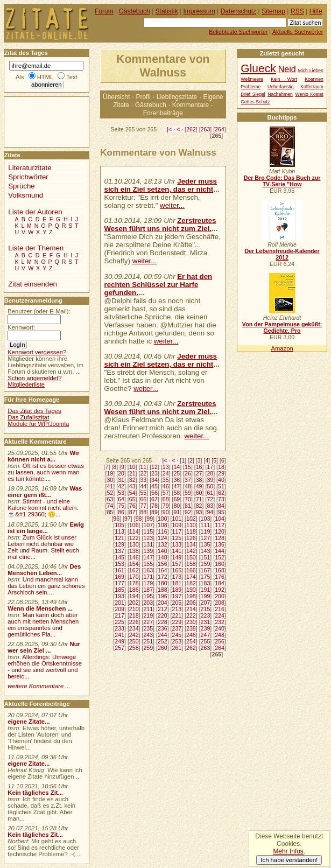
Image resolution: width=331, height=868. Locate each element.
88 (143, 512)
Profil (143, 97)
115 (148, 531)
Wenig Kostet (309, 94)
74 (110, 506)
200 (220, 596)
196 (163, 596)
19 (110, 473)
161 (119, 570)
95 (221, 512)
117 (177, 531)
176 (220, 577)
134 (191, 544)
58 (177, 493)
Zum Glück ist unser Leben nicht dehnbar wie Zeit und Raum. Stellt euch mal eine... (43, 547)
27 (199, 473)
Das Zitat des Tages (34, 411)
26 (188, 473)
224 (220, 615)
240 (220, 628)
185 (119, 590)
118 (191, 531)
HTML (45, 77)
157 (177, 564)
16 (199, 467)
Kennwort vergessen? (37, 352)
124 (163, 538)
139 (148, 551)
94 (210, 512)
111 (206, 525)
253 (177, 641)
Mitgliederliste (26, 384)
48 (188, 486)
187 (148, 590)
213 (177, 609)
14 (177, 467)
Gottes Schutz (255, 102)
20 (121, 473)
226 (134, 622)
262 (191, 129)
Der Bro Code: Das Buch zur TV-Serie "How (282, 181)
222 (191, 615)
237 (177, 628)
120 (220, 531)
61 (210, 493)
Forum (104, 11)
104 (220, 519)
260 (163, 648)
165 (177, 570)
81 (188, 506)
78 (154, 506)
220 (163, 615)
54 (132, 493)
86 (121, 512)
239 (206, 628)
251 (148, 641)
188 (163, 590)
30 (110, 480)
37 (188, 480)
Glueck (258, 68)
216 (220, 609)
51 (221, 486)
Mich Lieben (311, 71)
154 (134, 564)
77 (143, 506)
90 (166, 512)
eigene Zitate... (29, 722)
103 (206, 519)
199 (206, 596)
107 (148, 525)
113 (119, 531)
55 (143, 493)
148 (163, 557)
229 (177, 622)
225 (119, 622)
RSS (297, 11)
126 (191, 538)
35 (166, 480)
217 (119, 615)
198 (191, 596)
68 (166, 499)
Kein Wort (284, 79)
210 (134, 609)
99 (150, 519)
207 (206, 603)
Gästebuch (151, 105)
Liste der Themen (36, 248)
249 (119, 641)
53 (121, 493)
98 (139, 519)
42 (121, 486)
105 (119, 525)
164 (163, 570)
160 (220, 564)
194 (134, 596)
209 (119, 609)
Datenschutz (238, 11)
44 (143, 486)
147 (148, 557)
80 (177, 506)
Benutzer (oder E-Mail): (39, 311)
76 (132, 506)
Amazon (282, 348)
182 (191, 583)
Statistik (167, 11)
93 (199, 512)
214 (191, 609)
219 (148, 615)
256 (220, 641)
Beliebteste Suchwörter (238, 32)
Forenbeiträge (163, 113)
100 (163, 519)
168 (220, 570)
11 (143, 467)
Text (72, 77)
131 (148, 544)
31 (121, 480)
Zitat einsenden (33, 284)
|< (169, 129)
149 (177, 557)
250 (134, 641)
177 (119, 583)
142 (191, 551)
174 (191, 577)
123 (148, 538)
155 (148, 564)
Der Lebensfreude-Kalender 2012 (282, 254)
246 (191, 635)
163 (148, 570)
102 (191, 519)
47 (177, 486)
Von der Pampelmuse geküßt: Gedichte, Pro (282, 327)
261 (177, 648)
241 (119, 635)
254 (191, 641)
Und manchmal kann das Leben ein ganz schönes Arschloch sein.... (46, 586)
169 (119, 577)
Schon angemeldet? (34, 378)
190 (191, 590)
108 (163, 525)
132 (163, 544)
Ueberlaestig (280, 87)
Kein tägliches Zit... (35, 793)
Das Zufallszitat (28, 417)
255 (206, 641)
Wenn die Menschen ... (40, 608)
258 (134, 648)
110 (191, 525)
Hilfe (316, 11)
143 (206, 551)
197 (177, 596)
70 (188, 499)
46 (166, 486)
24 (166, 473)
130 (134, 544)
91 (177, 512)
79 (166, 506)
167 (206, 570)
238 (191, 628)
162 (134, 570)
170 (134, 577)
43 (132, 486)
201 (119, 603)
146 (134, 557)
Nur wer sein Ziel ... (44, 647)
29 (221, 473)
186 (134, 590)
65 (132, 499)
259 (148, 648)
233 (119, 628)
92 (188, 512)
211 (148, 609)
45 (154, 486)
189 (177, 590)
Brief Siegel (253, 94)
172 (163, 577)
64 (121, 499)
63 (110, 499)
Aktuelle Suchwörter (298, 32)
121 (119, 538)
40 (221, 480)
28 (210, 473)
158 (191, 564)
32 (132, 480)
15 (188, 467)
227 (148, 622)
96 (116, 519)
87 (132, 512)
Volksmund (26, 195)
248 (220, 635)
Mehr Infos (288, 851)
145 (119, 557)
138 (134, 551)
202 (134, 603)
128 (220, 538)
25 (177, 473)
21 (132, 473)
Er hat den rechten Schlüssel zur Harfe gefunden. (159, 285)
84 (221, 506)
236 (163, 628)
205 (177, 603)
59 (188, 493)
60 (199, 493)
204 (163, 603)
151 (206, 557)
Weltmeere (252, 79)
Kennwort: (21, 327)
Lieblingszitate (177, 97)
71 (199, 499)
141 (177, 551)
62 (221, 493)
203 (148, 603)
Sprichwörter (28, 177)
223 (206, 615)
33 (143, 480)
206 (191, 603)
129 (119, 544)
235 (148, 628)
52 (110, 493)
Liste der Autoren (35, 212)
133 (177, 544)
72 (210, 499)
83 (210, 506)
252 (163, 641)
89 (154, 512)
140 (163, 551)
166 (191, 570)
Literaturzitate (30, 168)
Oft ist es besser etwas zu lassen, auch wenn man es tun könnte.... (46, 472)
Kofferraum (312, 87)
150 (191, 557)
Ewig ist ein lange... (46, 528)
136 (220, 544)
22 (143, 473)
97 (128, 519)
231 (206, 622)
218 (134, 615)
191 (206, 590)
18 (221, 467)
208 (220, 603)
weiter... (172, 205)
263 (206, 129)
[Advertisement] (37, 121)
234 (134, 628)
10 (132, 467)
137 (119, 551)
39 (210, 480)
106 (134, 525)
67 (154, 499)
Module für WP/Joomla (38, 424)
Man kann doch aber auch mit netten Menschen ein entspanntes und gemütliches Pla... (43, 625)
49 (199, 486)
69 (177, 499)
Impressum (199, 11)
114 (134, 531)
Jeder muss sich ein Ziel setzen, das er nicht (161, 185)
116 (163, 531)
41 (110, 486)
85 (110, 512)
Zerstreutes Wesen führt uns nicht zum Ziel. (160, 225)
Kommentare (191, 105)
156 (163, 564)
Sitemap (273, 11)
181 (177, 583)
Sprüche (21, 186)
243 (148, 635)
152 (220, 557)
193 (119, 596)
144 (220, 551)
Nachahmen (280, 94)
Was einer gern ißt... (45, 492)
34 (154, 480)
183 (206, 583)
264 (220, 129)
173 (177, 577)
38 (199, 480)
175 (206, 577)
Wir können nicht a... (43, 456)
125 (177, 538)
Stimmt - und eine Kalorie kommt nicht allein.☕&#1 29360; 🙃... (43, 508)
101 (177, 519)
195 (148, 596)
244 (163, 635)
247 (206, 635)
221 (177, 615)
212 (163, 609)
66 (143, 499)
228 (163, 622)
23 (154, 473)
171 (148, 577)
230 (191, 622)
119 (206, 531)
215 (206, 609)
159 (206, 564)
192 (220, 590)
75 (121, 506)
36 (177, 480)
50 (210, 486)
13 (166, 467)
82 (199, 506)
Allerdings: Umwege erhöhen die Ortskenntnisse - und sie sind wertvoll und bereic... (45, 667)
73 (221, 499)
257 (119, 648)
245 (177, 635)
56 (154, 493)
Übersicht (116, 97)
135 (206, 544)
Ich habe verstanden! (289, 860)
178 (134, 583)
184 (220, 583)
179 (148, 583)
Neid (287, 69)
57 (166, 493)
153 (119, 564)
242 (134, 635)
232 (220, 622)
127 (206, 538)
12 (154, 467)
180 (163, 583)
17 (210, 467)
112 (220, 525)
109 (177, 525)
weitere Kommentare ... (39, 686)
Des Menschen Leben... (44, 570)
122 (134, 538)
